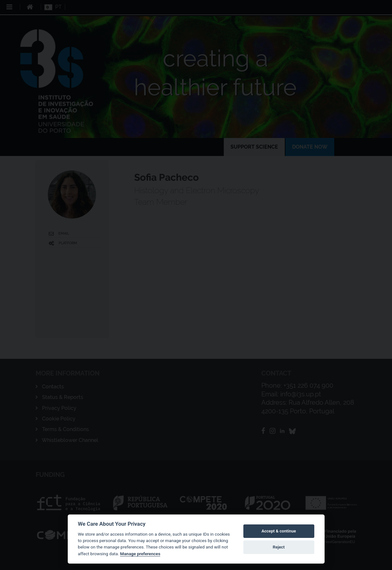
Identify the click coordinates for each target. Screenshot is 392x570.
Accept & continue (279, 531)
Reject (279, 547)
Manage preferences (140, 554)
